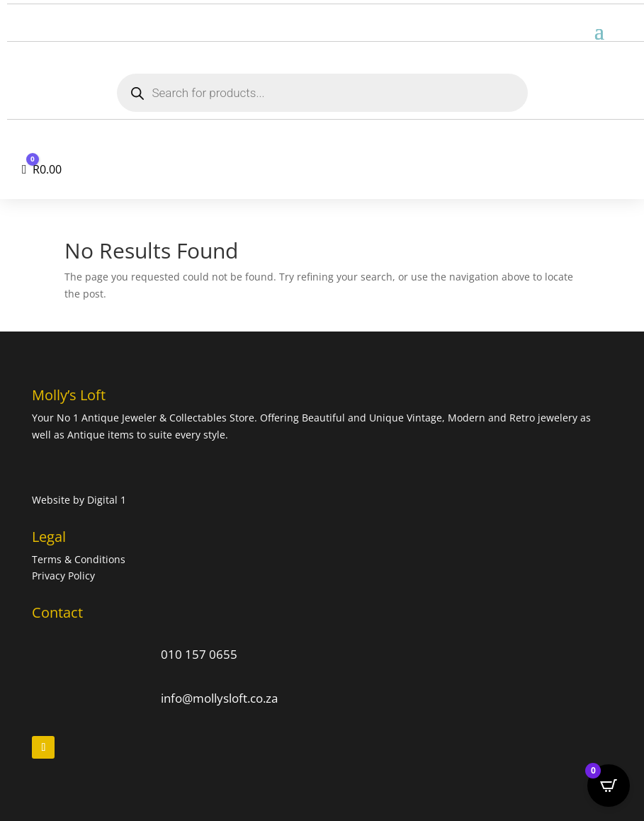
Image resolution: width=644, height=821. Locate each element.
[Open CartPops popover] (609, 786)
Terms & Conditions (80, 559)
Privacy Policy (63, 576)
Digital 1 (107, 500)
